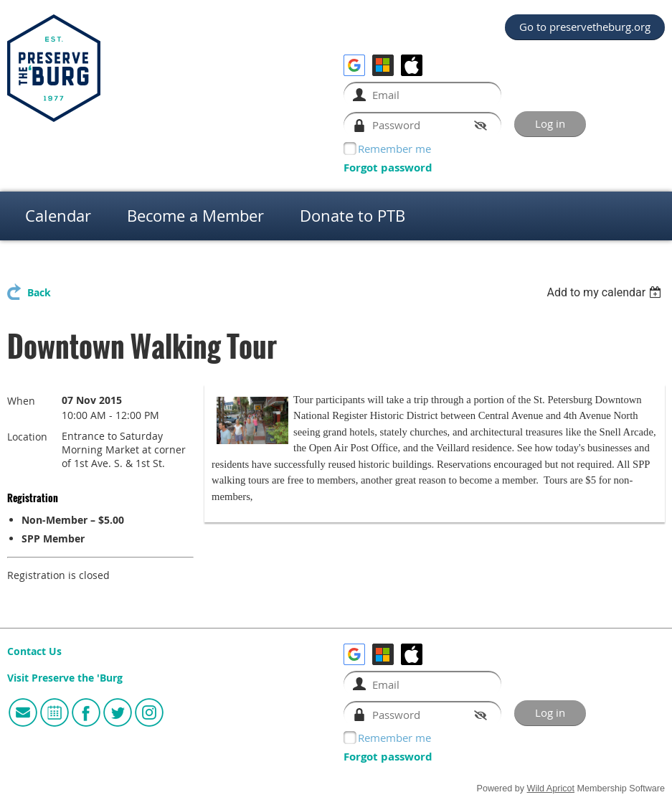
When (21, 401)
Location (27, 437)
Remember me (394, 149)
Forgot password (388, 168)
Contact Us (34, 651)
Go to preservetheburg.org (585, 27)
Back (39, 293)
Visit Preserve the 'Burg (65, 678)
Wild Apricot (551, 788)
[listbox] (606, 292)
